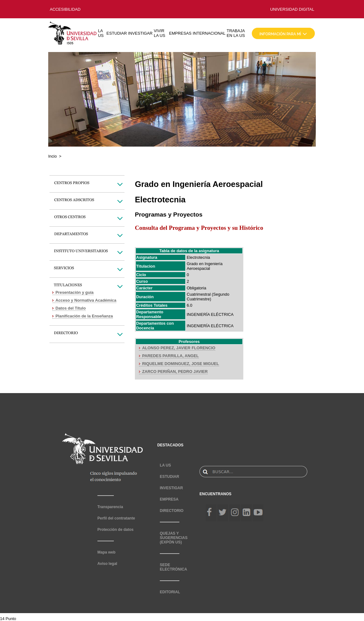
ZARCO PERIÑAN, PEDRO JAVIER (175, 371)
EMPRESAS (180, 33)
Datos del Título (71, 308)
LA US (101, 33)
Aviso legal (107, 564)
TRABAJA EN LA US (236, 33)
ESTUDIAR (117, 33)
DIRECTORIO (172, 511)
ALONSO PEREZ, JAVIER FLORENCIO (179, 348)
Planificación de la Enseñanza (84, 316)
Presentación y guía (75, 292)
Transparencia (110, 507)
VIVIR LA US (159, 33)
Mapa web (106, 552)
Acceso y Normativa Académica (86, 300)
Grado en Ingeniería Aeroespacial (205, 266)
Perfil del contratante (116, 518)
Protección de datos (116, 530)
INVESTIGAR (141, 33)
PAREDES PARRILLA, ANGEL (170, 356)
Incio (52, 156)
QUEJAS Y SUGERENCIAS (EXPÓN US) (174, 538)
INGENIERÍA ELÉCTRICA (210, 314)
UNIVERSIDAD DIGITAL (292, 9)
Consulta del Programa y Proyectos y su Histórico (199, 228)
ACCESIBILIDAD (65, 9)
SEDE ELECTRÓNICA (173, 567)
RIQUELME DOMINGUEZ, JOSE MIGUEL (181, 364)
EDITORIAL (170, 592)
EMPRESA (169, 499)
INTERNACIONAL (209, 33)
